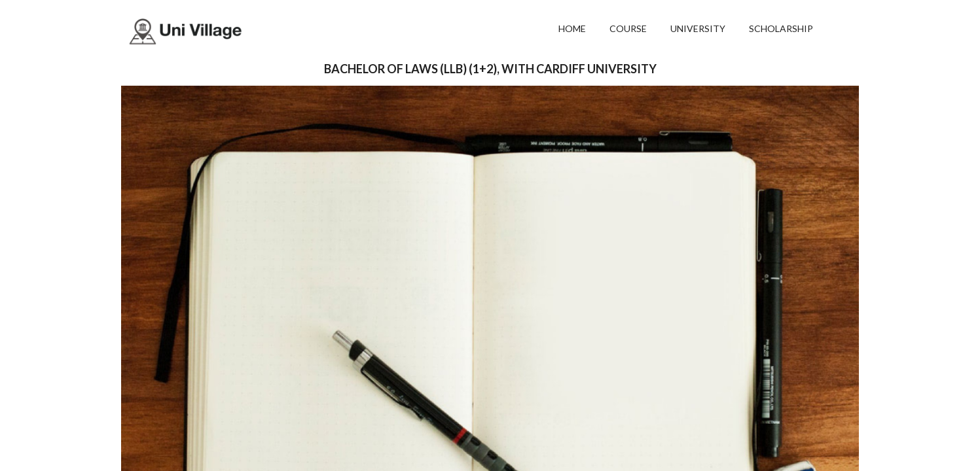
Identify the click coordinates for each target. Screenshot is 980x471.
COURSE (628, 28)
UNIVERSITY (698, 28)
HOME (572, 28)
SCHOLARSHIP (781, 28)
